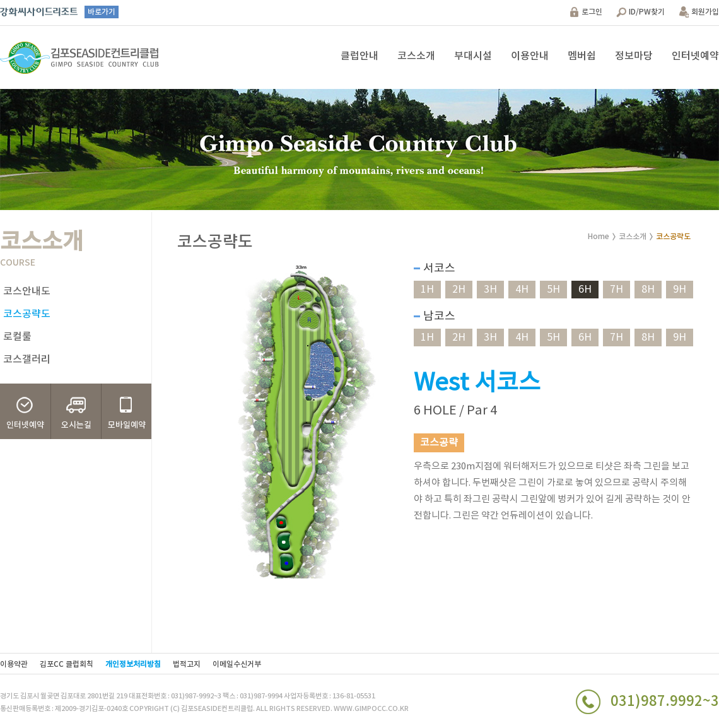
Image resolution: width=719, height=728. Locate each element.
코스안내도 (27, 291)
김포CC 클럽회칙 (67, 664)
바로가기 (102, 12)
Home (599, 237)
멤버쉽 (582, 56)
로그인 (592, 12)
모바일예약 (127, 425)
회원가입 (705, 12)
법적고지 (187, 664)
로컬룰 (17, 337)
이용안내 (530, 56)
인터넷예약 (695, 56)
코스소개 (416, 56)
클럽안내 (359, 56)
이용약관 (14, 664)
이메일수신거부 (237, 664)
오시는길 (76, 425)
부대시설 (473, 56)
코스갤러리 (27, 360)
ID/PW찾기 (647, 12)
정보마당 (634, 56)
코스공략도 (27, 314)
